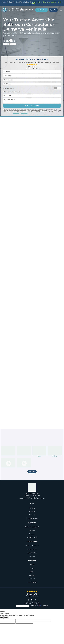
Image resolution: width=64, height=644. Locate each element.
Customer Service (32, 518)
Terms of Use (16, 113)
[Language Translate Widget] (23, 605)
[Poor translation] (6, 617)
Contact (32, 508)
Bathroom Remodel (32, 527)
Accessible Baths (32, 537)
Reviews (32, 575)
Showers (32, 534)
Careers (32, 579)
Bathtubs (32, 530)
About (32, 565)
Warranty (32, 511)
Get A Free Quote (42, 10)
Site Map (36, 602)
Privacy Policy (24, 113)
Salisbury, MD (32, 553)
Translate (43, 605)
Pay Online (53, 10)
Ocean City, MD (32, 549)
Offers (32, 572)
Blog (32, 568)
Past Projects (32, 582)
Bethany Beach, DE (32, 546)
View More (32, 471)
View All (32, 556)
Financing (32, 515)
